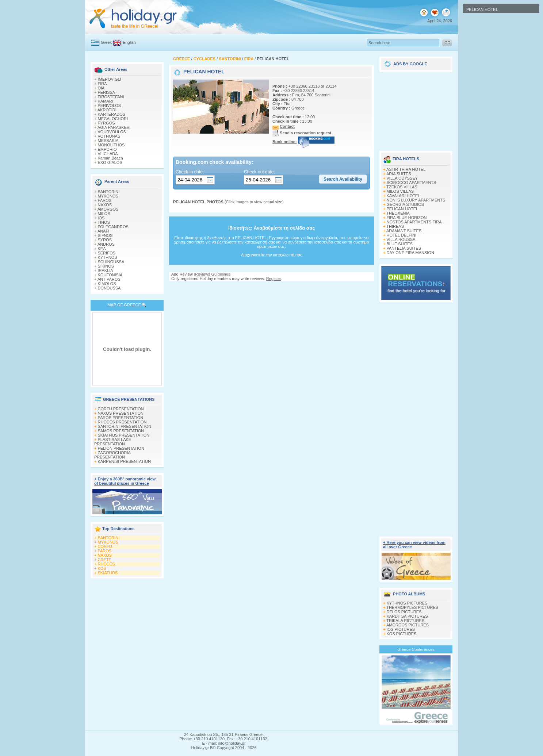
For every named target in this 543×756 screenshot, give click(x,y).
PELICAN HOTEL (403, 209)
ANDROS (106, 244)
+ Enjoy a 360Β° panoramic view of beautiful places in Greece (125, 481)
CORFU (105, 546)
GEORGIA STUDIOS (406, 204)
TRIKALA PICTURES (405, 621)
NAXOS (105, 205)
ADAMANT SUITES (404, 231)
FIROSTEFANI (111, 97)
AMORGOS (108, 209)
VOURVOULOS (112, 132)
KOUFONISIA (110, 275)
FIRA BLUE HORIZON (407, 218)
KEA (102, 249)
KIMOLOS (107, 284)
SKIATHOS (108, 573)
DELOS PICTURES (404, 612)
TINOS (104, 222)
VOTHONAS (109, 136)
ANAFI (103, 231)
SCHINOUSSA (111, 262)
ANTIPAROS (109, 279)
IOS (101, 218)
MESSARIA (108, 141)
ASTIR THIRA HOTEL (406, 169)
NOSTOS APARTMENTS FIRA (414, 222)
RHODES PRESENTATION (122, 422)
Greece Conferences (416, 649)
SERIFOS (107, 253)
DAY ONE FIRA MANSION (410, 253)
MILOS (104, 214)
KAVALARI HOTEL (404, 196)
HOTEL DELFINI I (403, 235)
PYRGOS (106, 123)
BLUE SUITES (400, 244)
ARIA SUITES (399, 174)
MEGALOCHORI (113, 119)
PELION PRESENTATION (121, 448)
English (129, 42)
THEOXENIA (398, 213)
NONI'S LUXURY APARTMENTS (416, 200)
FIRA (102, 84)
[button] (343, 179)
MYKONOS (108, 196)
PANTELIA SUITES (404, 248)
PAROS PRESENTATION (121, 418)
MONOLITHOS (111, 145)
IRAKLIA (106, 270)
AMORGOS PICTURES (408, 625)
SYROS (105, 240)
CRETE (105, 560)
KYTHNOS (108, 257)
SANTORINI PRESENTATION (125, 426)
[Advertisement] (272, 288)
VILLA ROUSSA (401, 239)
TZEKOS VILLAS (402, 187)
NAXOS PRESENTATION (121, 413)
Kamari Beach (110, 158)
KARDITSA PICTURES (407, 616)
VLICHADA (108, 154)
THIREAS (395, 226)
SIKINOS (106, 266)
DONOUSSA (109, 288)
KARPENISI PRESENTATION (125, 461)
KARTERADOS (112, 114)
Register (274, 279)
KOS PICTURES (402, 634)
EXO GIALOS (110, 162)
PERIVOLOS (110, 105)
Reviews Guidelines (213, 274)
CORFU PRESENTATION (121, 409)
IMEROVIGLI (110, 79)
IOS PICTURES (401, 629)
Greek (106, 42)
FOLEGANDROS (113, 227)
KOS (102, 568)
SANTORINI (109, 192)
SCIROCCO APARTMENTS (412, 183)
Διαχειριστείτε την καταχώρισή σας (271, 255)
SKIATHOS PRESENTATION (124, 435)
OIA (101, 88)
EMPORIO (107, 149)
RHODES (106, 564)
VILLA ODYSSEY (402, 178)
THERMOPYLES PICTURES (412, 607)
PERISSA (107, 92)
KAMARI (106, 101)
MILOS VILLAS (400, 191)
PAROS (105, 200)
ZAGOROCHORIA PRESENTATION (112, 455)
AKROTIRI (107, 110)
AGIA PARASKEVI (114, 127)
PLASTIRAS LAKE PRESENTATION (113, 442)
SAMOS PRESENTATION (121, 431)
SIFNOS (105, 235)
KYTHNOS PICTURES (407, 603)
